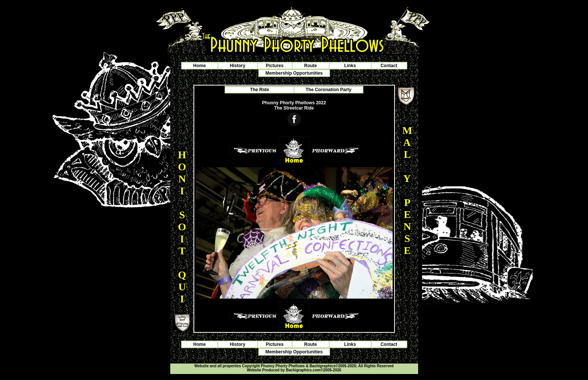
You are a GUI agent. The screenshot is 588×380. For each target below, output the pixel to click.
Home (199, 66)
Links (350, 66)
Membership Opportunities (294, 73)
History (238, 66)
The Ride (260, 90)
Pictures (275, 66)
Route (310, 66)
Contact (389, 66)
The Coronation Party (328, 90)
